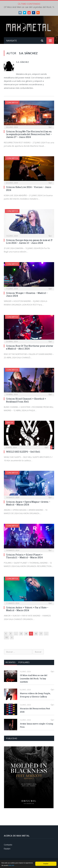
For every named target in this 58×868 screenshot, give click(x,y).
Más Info (11, 865)
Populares (24, 662)
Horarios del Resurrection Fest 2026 (35, 710)
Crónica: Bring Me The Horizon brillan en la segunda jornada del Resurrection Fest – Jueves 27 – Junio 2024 (29, 134)
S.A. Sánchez (22, 62)
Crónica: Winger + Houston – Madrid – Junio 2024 (27, 294)
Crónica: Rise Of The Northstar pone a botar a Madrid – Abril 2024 (30, 347)
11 (6, 637)
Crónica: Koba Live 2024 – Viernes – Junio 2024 (29, 188)
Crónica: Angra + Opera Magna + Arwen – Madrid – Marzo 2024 (28, 503)
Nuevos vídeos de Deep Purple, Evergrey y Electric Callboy (35, 695)
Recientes (11, 662)
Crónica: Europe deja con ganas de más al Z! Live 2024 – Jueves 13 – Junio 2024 (29, 241)
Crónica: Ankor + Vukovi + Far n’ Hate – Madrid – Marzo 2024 (27, 609)
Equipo (7, 849)
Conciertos (12, 103)
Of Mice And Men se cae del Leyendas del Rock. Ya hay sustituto (34, 679)
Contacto (8, 845)
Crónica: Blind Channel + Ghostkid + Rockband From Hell (26, 400)
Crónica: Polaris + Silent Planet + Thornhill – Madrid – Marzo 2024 (24, 556)
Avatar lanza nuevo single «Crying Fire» (37, 725)
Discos (10, 423)
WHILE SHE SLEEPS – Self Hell (23, 452)
